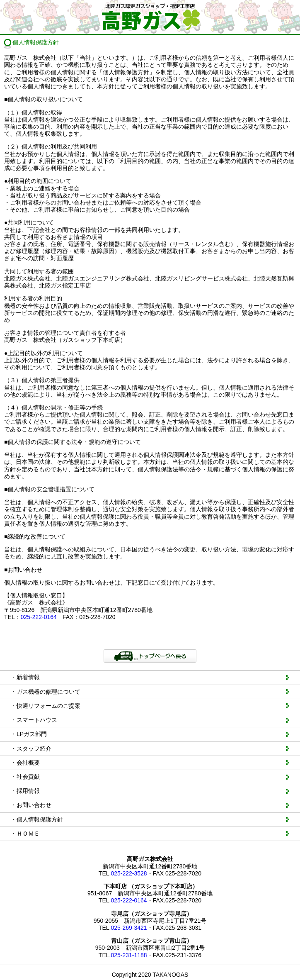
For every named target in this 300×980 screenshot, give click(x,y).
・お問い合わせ (31, 805)
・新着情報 (25, 677)
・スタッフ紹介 (31, 748)
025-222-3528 (129, 873)
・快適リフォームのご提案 (46, 706)
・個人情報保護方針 (37, 819)
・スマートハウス (34, 720)
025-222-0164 (39, 617)
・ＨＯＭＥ (25, 834)
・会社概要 (25, 763)
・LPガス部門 (29, 734)
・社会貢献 (25, 777)
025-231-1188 (129, 955)
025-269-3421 (129, 928)
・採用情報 (25, 791)
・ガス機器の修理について (46, 692)
